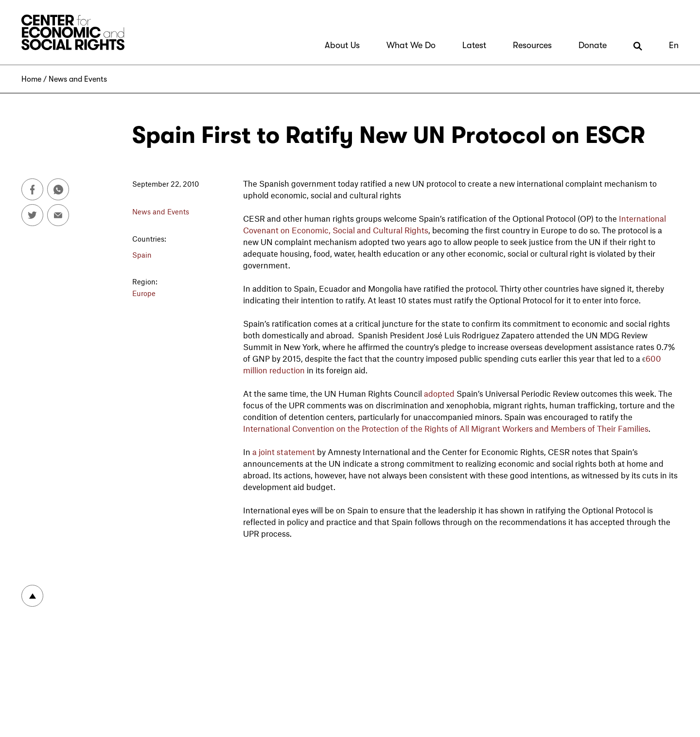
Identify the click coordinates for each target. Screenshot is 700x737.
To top (32, 596)
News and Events (78, 79)
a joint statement (284, 452)
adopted (439, 393)
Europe (144, 293)
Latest (474, 45)
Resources (532, 45)
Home (31, 79)
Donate (593, 45)
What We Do (411, 45)
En (674, 45)
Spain (142, 255)
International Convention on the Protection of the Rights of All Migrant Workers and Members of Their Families (446, 428)
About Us (342, 45)
